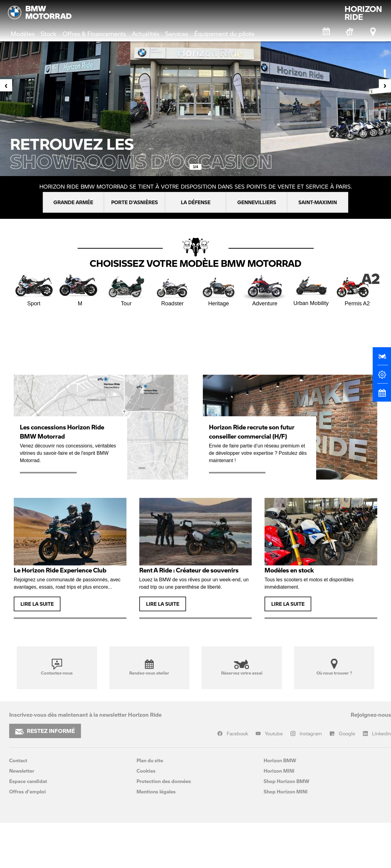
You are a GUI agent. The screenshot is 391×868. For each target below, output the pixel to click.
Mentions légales (156, 791)
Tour (126, 289)
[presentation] (6, 85)
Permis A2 (357, 289)
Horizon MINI (279, 771)
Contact (18, 760)
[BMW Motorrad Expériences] (350, 32)
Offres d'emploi (27, 791)
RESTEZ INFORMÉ (45, 731)
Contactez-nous (57, 667)
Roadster (172, 289)
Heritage (219, 289)
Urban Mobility (311, 289)
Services (177, 34)
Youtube (274, 733)
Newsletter (22, 771)
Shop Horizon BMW (287, 781)
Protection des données (164, 781)
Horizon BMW (280, 760)
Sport (34, 289)
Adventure (265, 289)
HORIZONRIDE (363, 13)
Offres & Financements (94, 34)
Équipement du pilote (224, 34)
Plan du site (150, 760)
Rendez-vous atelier (149, 667)
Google (347, 733)
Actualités (146, 34)
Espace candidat (28, 781)
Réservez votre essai (242, 667)
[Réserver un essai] (382, 359)
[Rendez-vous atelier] (327, 32)
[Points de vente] (374, 32)
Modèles (23, 34)
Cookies (146, 771)
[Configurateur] (382, 377)
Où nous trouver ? (334, 667)
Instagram (311, 733)
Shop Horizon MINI (286, 791)
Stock (49, 34)
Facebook (237, 733)
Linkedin (382, 733)
